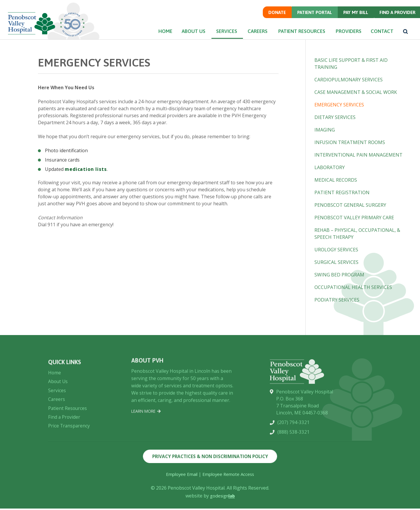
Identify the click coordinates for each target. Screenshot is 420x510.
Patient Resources (294, 37)
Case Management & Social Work (356, 92)
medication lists (86, 169)
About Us (180, 37)
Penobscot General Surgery (350, 205)
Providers (342, 37)
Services (215, 37)
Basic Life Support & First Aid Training (351, 64)
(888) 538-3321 (293, 463)
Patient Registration (342, 192)
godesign (222, 497)
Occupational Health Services (353, 287)
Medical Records (336, 180)
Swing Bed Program (339, 275)
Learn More (147, 434)
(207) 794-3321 (293, 453)
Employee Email (180, 476)
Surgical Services (336, 262)
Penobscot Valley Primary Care (354, 218)
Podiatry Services (337, 300)
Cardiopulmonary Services (349, 80)
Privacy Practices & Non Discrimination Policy (210, 457)
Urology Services (336, 250)
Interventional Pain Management (358, 155)
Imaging (325, 130)
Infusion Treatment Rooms (350, 142)
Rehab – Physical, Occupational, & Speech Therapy (357, 234)
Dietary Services (335, 117)
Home (148, 37)
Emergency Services (339, 105)
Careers (249, 37)
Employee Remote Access (230, 476)
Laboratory (330, 167)
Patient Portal (311, 18)
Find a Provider (396, 18)
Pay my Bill (353, 18)
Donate (273, 18)
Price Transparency (69, 456)
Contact (379, 37)
